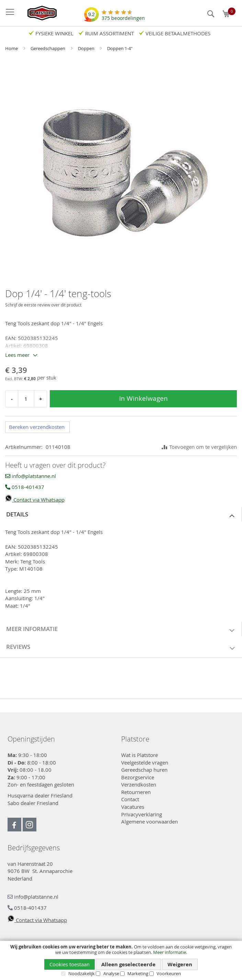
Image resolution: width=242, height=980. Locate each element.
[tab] (121, 514)
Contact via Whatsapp (35, 500)
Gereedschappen (48, 48)
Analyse (111, 973)
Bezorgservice (138, 777)
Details (17, 514)
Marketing (138, 973)
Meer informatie (170, 952)
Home (12, 48)
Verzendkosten (139, 784)
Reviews (18, 647)
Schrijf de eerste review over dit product (43, 305)
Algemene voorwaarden (149, 821)
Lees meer (17, 355)
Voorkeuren (169, 973)
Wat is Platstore (140, 755)
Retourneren (136, 792)
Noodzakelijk (82, 973)
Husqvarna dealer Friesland (40, 795)
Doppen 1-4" (120, 48)
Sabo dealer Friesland (33, 803)
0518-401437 (25, 487)
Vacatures (133, 807)
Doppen (87, 48)
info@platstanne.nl (31, 476)
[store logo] (39, 13)
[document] (121, 960)
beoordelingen (123, 16)
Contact (130, 799)
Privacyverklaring (142, 814)
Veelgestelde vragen (145, 762)
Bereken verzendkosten (37, 427)
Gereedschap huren (144, 770)
